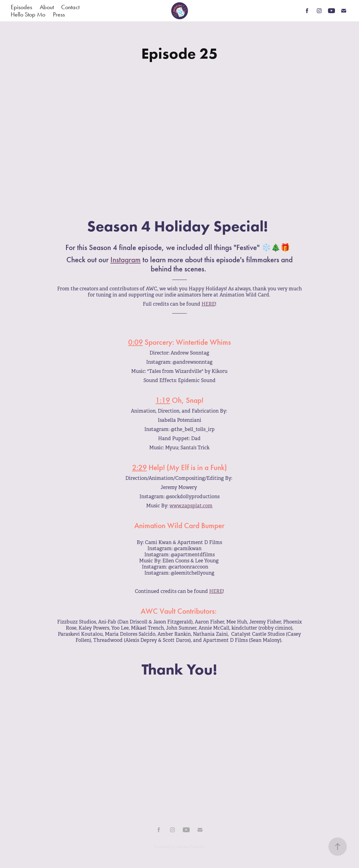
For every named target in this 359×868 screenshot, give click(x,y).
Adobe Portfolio (191, 847)
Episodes (21, 7)
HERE (208, 304)
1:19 (163, 400)
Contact (70, 7)
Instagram (126, 260)
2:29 (139, 468)
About (47, 7)
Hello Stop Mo (28, 14)
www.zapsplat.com (191, 506)
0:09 (135, 342)
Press (59, 14)
